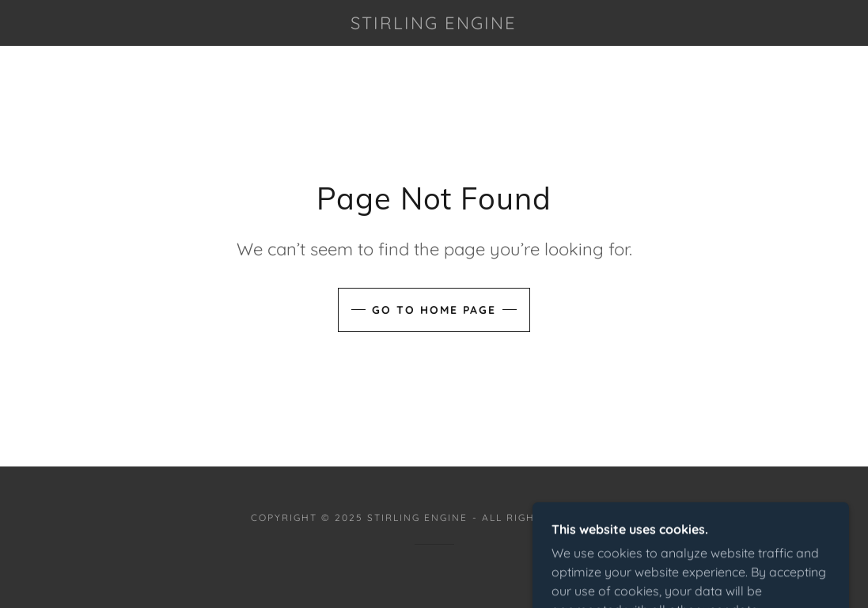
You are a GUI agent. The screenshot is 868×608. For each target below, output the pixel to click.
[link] (434, 25)
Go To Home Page (434, 310)
